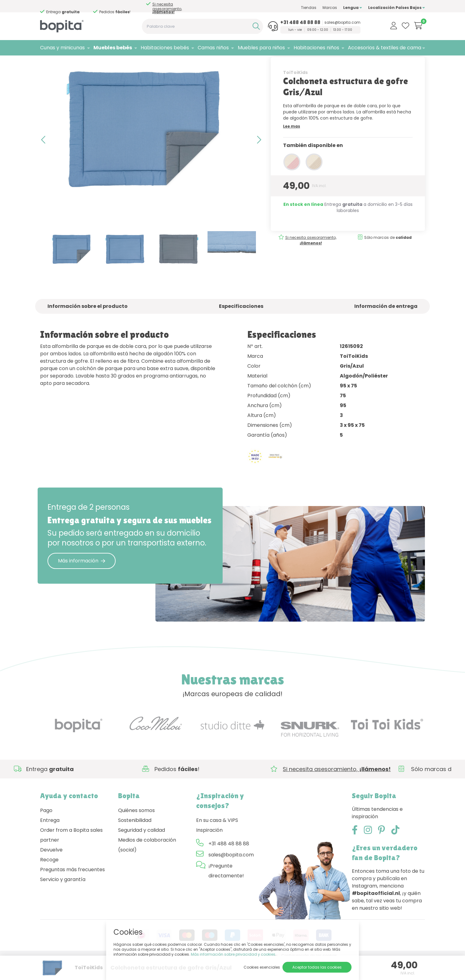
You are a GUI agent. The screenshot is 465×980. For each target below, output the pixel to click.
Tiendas (309, 8)
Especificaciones (241, 326)
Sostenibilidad (135, 839)
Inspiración (209, 849)
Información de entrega (386, 326)
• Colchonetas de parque (121, 63)
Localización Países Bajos (397, 8)
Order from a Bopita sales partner (71, 854)
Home (46, 63)
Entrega (50, 839)
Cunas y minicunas (62, 48)
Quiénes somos (136, 829)
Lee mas (292, 145)
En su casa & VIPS (217, 839)
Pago (46, 829)
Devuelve (51, 869)
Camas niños (213, 48)
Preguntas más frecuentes (72, 889)
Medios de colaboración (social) (147, 864)
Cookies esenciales (262, 967)
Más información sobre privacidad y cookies (233, 954)
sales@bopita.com (342, 22)
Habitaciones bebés (165, 48)
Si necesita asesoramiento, (167, 8)
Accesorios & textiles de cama (385, 48)
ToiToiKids (295, 92)
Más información (82, 580)
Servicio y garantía (63, 898)
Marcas (330, 8)
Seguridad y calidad (142, 849)
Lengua (353, 8)
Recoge (49, 879)
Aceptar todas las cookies (317, 967)
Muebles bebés (113, 48)
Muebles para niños (261, 48)
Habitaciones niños (316, 48)
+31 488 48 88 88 (300, 22)
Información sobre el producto (88, 326)
